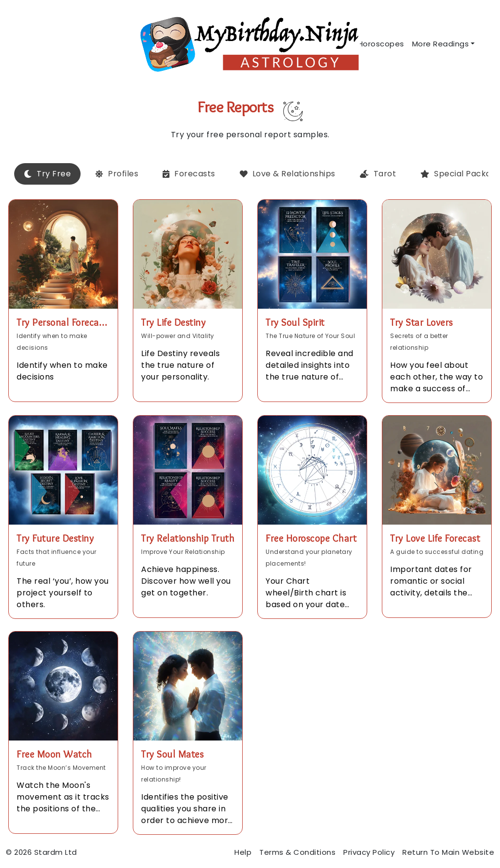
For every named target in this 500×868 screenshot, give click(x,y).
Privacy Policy (369, 852)
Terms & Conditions (297, 852)
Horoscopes (381, 44)
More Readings (441, 44)
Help (243, 852)
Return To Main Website (448, 852)
